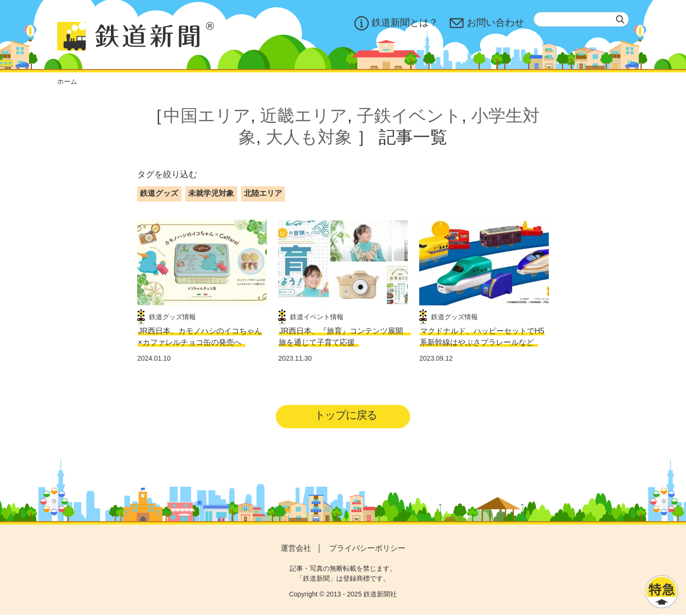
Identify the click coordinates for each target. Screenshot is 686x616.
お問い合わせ (487, 23)
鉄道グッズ (159, 193)
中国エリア (207, 116)
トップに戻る (346, 416)
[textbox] (581, 19)
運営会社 (296, 550)
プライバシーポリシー (367, 550)
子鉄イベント (409, 116)
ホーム (67, 81)
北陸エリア (263, 193)
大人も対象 (309, 137)
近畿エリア (304, 116)
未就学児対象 (211, 193)
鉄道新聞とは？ (396, 23)
